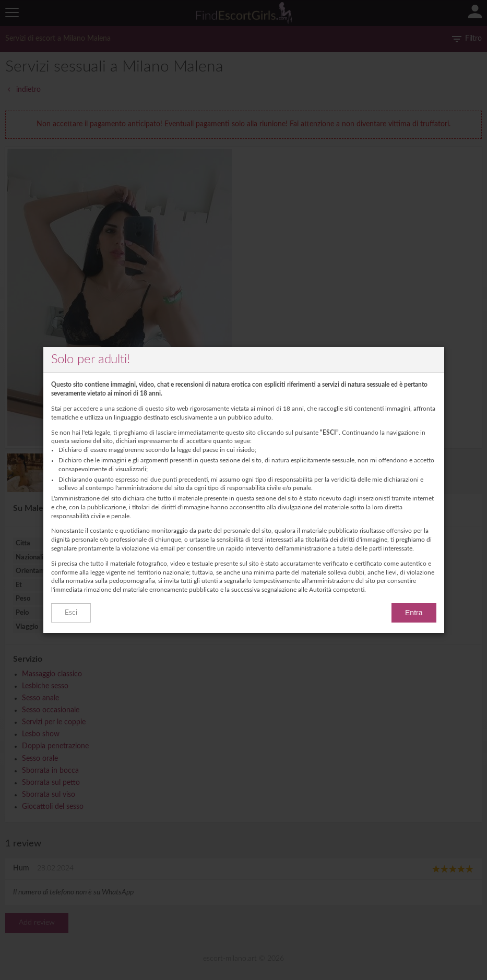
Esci (71, 613)
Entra (414, 613)
